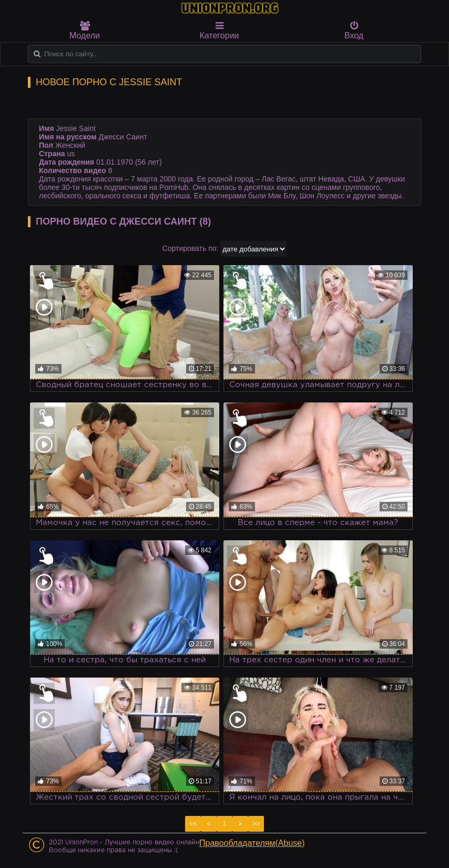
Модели (85, 31)
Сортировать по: (191, 248)
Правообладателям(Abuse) (252, 843)
